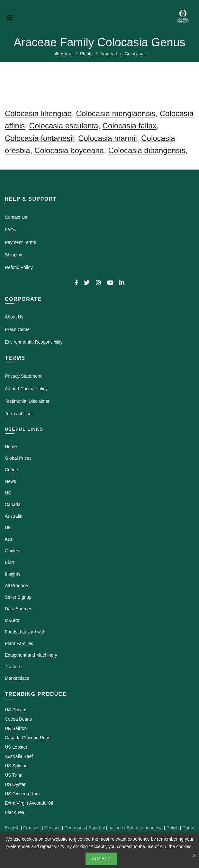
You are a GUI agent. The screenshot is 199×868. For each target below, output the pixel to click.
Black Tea (14, 812)
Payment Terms (20, 242)
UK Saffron (16, 728)
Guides (12, 551)
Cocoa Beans (18, 719)
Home (66, 54)
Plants (86, 54)
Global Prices (18, 458)
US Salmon (16, 766)
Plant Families (19, 643)
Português (75, 828)
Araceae (109, 54)
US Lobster (16, 747)
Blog (9, 562)
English (12, 828)
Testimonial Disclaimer (27, 401)
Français (32, 828)
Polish (173, 828)
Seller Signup (18, 597)
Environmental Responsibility (34, 342)
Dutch (188, 828)
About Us (14, 317)
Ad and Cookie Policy (26, 389)
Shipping (14, 255)
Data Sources (18, 609)
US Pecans (16, 710)
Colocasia (135, 54)
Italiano (116, 828)
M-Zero (12, 620)
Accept (101, 859)
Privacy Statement (23, 376)
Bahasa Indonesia (145, 828)
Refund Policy (19, 267)
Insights (13, 574)
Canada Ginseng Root (27, 738)
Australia (14, 516)
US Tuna (14, 775)
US (8, 493)
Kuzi (9, 539)
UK (8, 528)
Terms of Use (18, 414)
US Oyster (15, 784)
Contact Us (16, 217)
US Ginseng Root (22, 794)
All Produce (16, 586)
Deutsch (52, 828)
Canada (13, 504)
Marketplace (17, 678)
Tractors (13, 667)
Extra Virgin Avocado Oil (29, 803)
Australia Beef (19, 756)
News (10, 481)
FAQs (10, 230)
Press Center (18, 329)
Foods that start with (25, 632)
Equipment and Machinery (31, 655)
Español (97, 828)
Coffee (11, 470)
